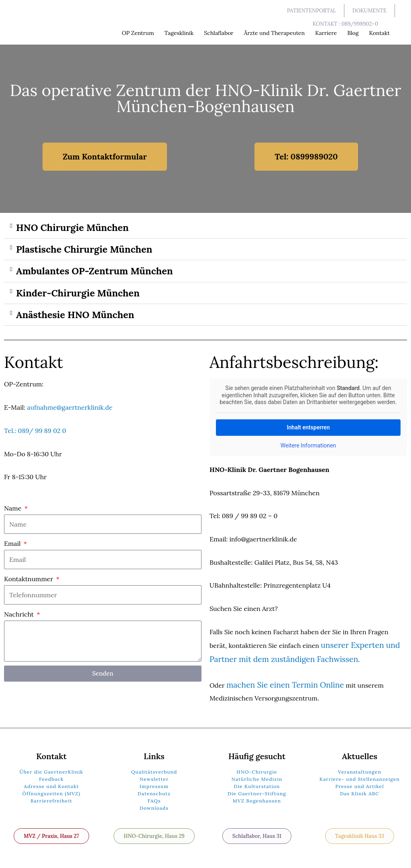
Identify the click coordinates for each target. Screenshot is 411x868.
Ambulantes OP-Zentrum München (100, 273)
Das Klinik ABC (360, 789)
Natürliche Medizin (257, 775)
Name (14, 511)
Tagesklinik (179, 33)
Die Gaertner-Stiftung (257, 789)
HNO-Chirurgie (257, 768)
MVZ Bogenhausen (257, 797)
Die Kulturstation (257, 782)
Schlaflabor (219, 33)
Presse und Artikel (359, 782)
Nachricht (20, 618)
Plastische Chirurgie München (89, 250)
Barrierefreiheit (51, 797)
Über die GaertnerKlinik (52, 768)
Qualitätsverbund (154, 768)
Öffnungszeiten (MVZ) (52, 789)
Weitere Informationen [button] (308, 449)
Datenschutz (154, 789)
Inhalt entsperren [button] (308, 431)
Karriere (326, 33)
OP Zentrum (138, 33)
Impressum (154, 782)
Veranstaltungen (360, 768)
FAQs (154, 797)
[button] (205, 228)
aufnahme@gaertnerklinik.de (70, 411)
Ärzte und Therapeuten (275, 33)
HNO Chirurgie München (76, 228)
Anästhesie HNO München (79, 318)
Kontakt (379, 33)
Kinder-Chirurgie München (82, 295)
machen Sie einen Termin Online (275, 682)
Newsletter (154, 775)
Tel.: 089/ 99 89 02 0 (35, 434)
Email (13, 547)
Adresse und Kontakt (52, 782)
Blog (353, 33)
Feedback (51, 775)
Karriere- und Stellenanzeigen (360, 775)
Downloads (154, 804)
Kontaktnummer (30, 582)
